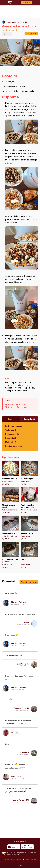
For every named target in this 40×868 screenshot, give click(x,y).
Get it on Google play (27, 847)
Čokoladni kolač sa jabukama (11, 555)
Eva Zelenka (24, 752)
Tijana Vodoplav (22, 664)
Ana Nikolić (16, 732)
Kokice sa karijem (11, 473)
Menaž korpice (11, 528)
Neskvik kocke (29, 528)
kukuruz (22, 405)
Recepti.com (4, 854)
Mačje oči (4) (11, 442)
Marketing (10, 854)
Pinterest (34, 860)
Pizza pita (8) (11, 438)
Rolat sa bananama (13, 446)
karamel (11, 407)
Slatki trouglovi (29, 473)
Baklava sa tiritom (13, 434)
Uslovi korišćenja (31, 853)
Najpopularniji (29, 419)
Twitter (13, 860)
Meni (20, 865)
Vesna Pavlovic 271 (21, 800)
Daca (27, 623)
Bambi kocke (29, 555)
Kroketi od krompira (14, 426)
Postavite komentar (29, 582)
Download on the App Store (14, 847)
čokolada (24, 407)
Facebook (7, 860)
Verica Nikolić (17, 776)
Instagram (26, 860)
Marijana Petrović (19, 22)
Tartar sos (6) (11, 430)
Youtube (19, 860)
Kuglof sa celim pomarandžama (29, 500)
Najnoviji (11, 419)
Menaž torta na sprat (11, 500)
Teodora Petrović (21, 708)
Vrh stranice (19, 841)
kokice (11, 405)
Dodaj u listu (31, 34)
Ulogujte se (26, 3)
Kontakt (17, 854)
